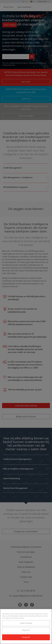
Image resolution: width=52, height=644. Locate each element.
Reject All (26, 630)
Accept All (26, 637)
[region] (26, 626)
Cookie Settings (26, 623)
